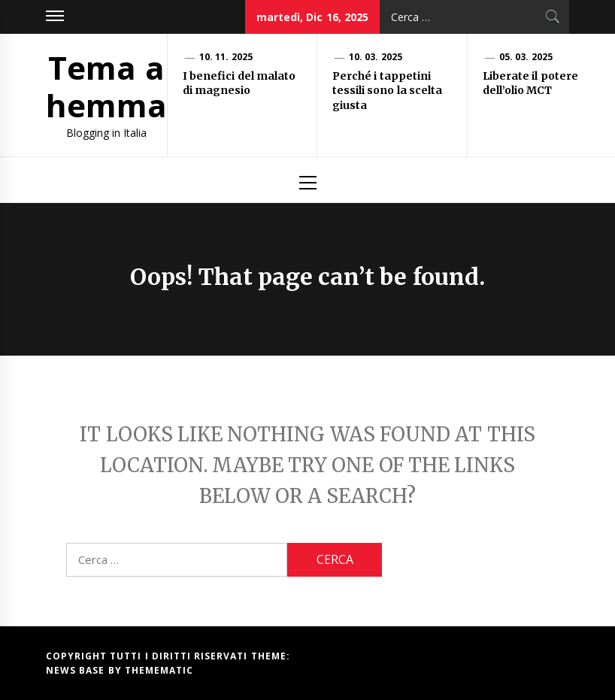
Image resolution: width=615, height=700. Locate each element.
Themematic (159, 670)
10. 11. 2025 (226, 57)
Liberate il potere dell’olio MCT (530, 83)
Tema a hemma (106, 86)
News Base (77, 670)
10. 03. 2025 (376, 57)
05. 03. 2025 (526, 57)
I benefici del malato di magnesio (239, 83)
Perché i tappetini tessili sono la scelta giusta (387, 91)
